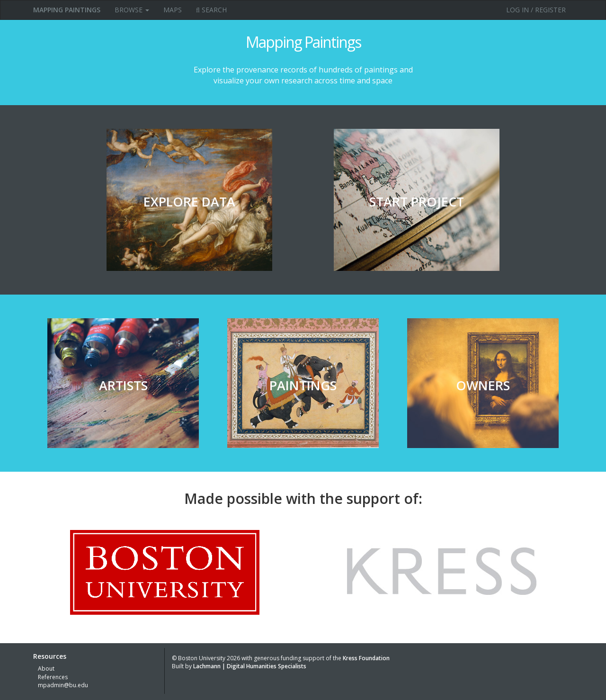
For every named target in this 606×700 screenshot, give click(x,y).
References (53, 677)
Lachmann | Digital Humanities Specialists (250, 666)
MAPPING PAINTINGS (67, 10)
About (46, 669)
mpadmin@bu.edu (63, 685)
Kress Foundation (366, 658)
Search (211, 10)
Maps (173, 10)
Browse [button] (132, 10)
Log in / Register (536, 10)
